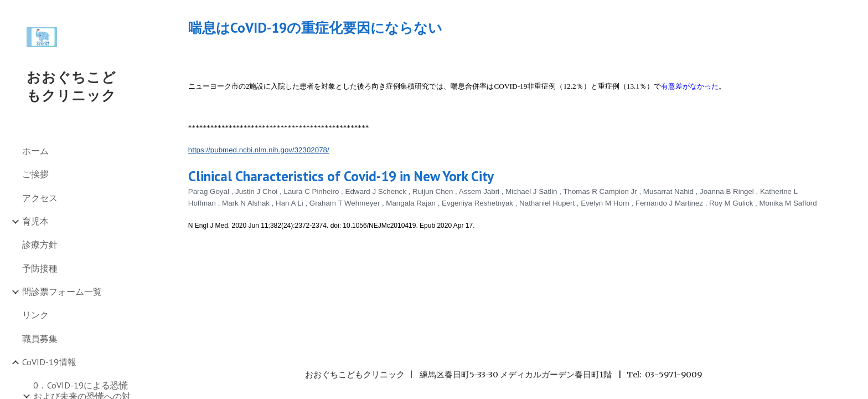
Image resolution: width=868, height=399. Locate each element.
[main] (503, 27)
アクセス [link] (40, 198)
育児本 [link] (35, 221)
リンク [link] (35, 315)
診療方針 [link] (40, 244)
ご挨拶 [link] (35, 174)
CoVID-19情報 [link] (49, 362)
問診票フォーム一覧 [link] (62, 291)
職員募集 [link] (40, 339)
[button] (855, 16)
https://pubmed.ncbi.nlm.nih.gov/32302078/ (259, 150)
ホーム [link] (35, 151)
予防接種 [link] (40, 268)
